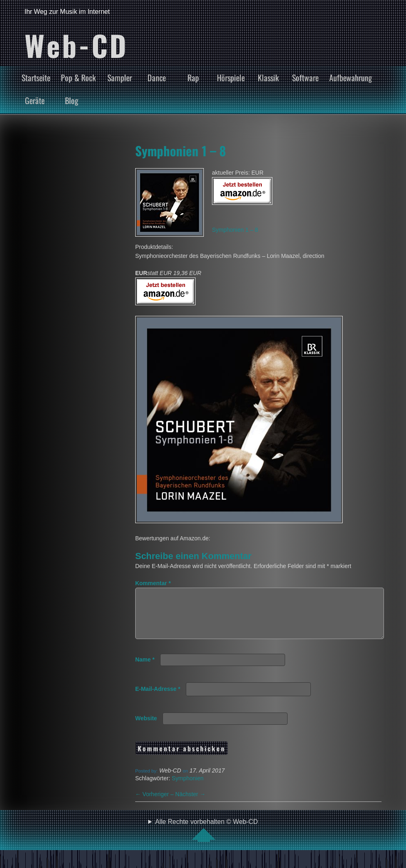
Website (146, 728)
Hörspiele (231, 78)
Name (145, 669)
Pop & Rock (78, 78)
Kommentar (153, 583)
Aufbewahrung (351, 78)
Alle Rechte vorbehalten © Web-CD (207, 840)
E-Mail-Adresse (158, 699)
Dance (157, 78)
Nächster (190, 804)
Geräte (35, 100)
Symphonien (187, 788)
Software (305, 78)
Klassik (268, 78)
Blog (72, 100)
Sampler (120, 78)
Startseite (36, 78)
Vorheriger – (155, 804)
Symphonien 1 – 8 (181, 151)
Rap (193, 78)
